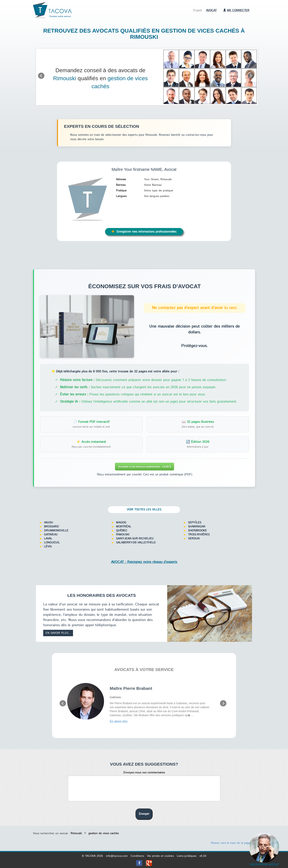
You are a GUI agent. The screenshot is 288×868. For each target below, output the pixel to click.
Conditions (137, 856)
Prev (41, 76)
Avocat (211, 10)
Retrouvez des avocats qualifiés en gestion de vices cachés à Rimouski (144, 34)
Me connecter (236, 10)
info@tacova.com (117, 856)
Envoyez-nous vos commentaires (144, 773)
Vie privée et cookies (160, 856)
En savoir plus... (58, 633)
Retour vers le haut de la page (232, 843)
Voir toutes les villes (144, 510)
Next (251, 76)
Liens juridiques (187, 856)
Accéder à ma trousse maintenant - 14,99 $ (144, 466)
